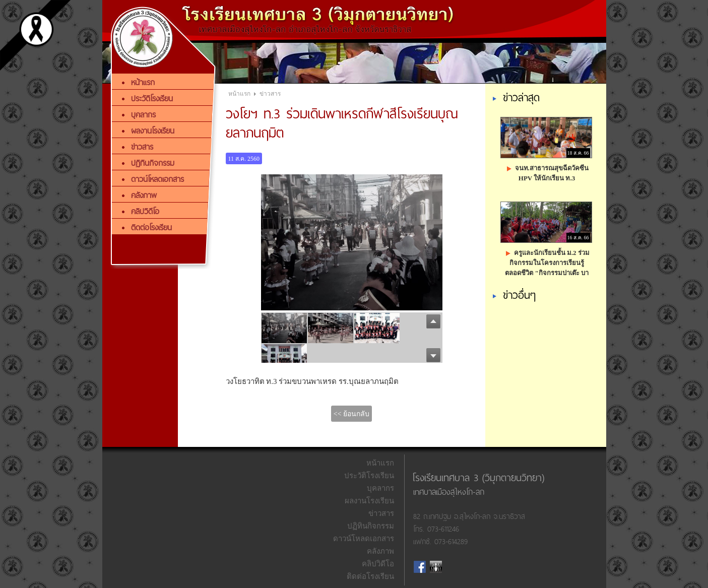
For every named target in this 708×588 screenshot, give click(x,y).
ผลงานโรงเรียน (369, 501)
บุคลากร (380, 488)
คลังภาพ (380, 551)
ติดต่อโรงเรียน (370, 576)
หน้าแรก (239, 94)
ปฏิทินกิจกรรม (371, 526)
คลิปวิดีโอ (378, 564)
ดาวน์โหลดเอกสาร (364, 539)
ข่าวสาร (270, 94)
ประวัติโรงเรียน (369, 476)
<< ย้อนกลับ (351, 414)
